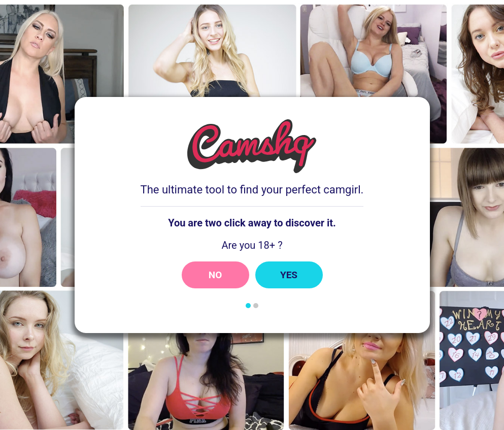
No (215, 275)
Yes (289, 275)
